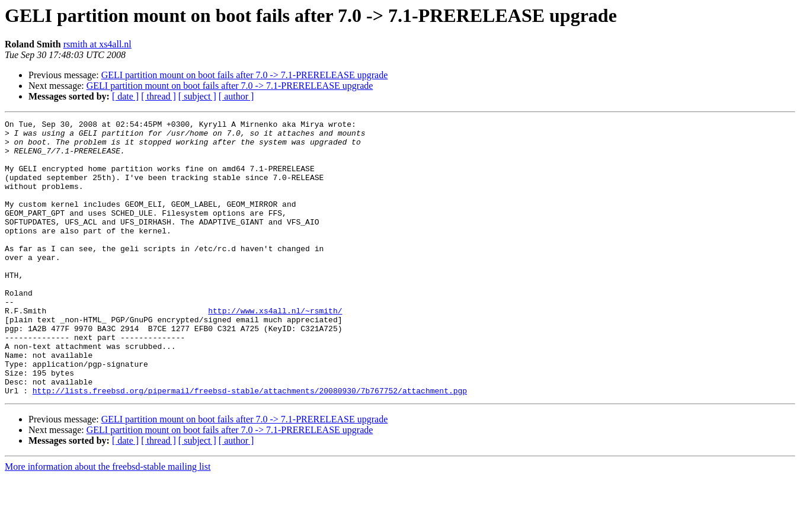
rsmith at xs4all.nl (97, 44)
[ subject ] (197, 96)
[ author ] (236, 96)
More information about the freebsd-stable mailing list (108, 522)
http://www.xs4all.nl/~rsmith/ (275, 350)
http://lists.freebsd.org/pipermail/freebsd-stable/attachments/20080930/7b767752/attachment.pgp (250, 446)
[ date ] (125, 96)
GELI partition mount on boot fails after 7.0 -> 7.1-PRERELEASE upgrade (245, 75)
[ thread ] (159, 96)
